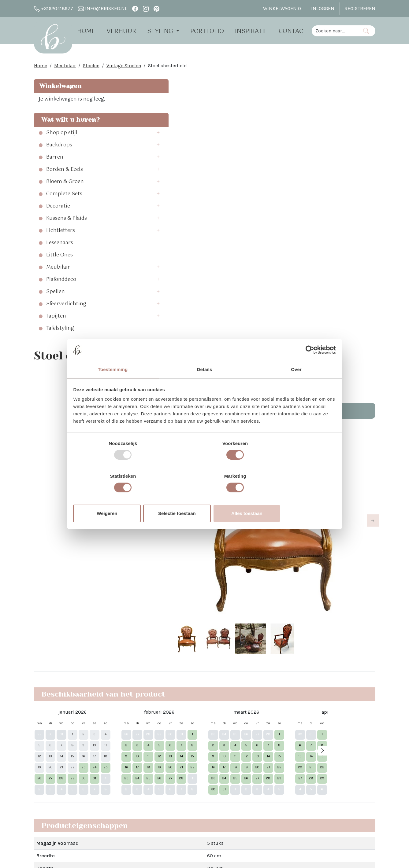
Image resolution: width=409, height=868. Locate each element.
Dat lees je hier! (258, 642)
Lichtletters (61, 232)
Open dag (114, 760)
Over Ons (113, 738)
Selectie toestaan (204, 497)
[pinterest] (156, 8)
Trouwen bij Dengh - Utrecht (204, 778)
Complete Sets (64, 196)
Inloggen (323, 8)
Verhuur (125, 31)
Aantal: (303, 126)
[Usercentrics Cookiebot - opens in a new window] (309, 366)
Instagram (255, 749)
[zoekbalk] (336, 31)
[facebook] (135, 8)
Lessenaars (60, 245)
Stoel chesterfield (167, 67)
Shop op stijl (62, 134)
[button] (105, 134)
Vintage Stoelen (124, 67)
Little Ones (59, 257)
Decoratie (58, 208)
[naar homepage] (55, 38)
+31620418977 (54, 9)
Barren (55, 159)
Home (90, 31)
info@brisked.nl (103, 9)
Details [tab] (205, 386)
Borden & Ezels (65, 171)
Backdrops (59, 147)
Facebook (254, 738)
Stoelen (91, 67)
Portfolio (211, 31)
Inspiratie (255, 31)
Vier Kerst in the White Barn (204, 738)
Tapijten (56, 318)
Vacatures (114, 811)
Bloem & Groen (65, 183)
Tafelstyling (60, 330)
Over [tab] (296, 386)
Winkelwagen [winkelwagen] (282, 8)
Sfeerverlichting (66, 306)
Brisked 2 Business (125, 789)
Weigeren (116, 497)
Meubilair (65, 67)
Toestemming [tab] (113, 386)
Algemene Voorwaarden (130, 800)
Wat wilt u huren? (69, 121)
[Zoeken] (366, 31)
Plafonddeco (61, 281)
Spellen (56, 293)
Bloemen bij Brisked (196, 767)
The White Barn (120, 822)
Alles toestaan (292, 497)
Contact (296, 31)
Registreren (360, 8)
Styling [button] (165, 31)
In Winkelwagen (335, 143)
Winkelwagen (60, 88)
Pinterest (253, 760)
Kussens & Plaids (67, 220)
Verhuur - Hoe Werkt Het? (132, 749)
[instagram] (146, 8)
